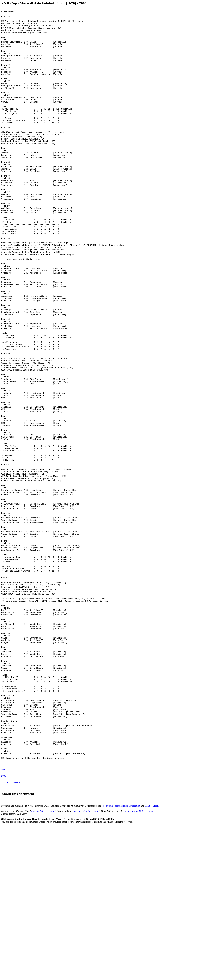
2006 (4, 921)
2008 (4, 929)
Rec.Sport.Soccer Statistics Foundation (121, 960)
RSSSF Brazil (152, 960)
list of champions (11, 936)
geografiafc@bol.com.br (87, 965)
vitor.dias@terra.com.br (43, 965)
